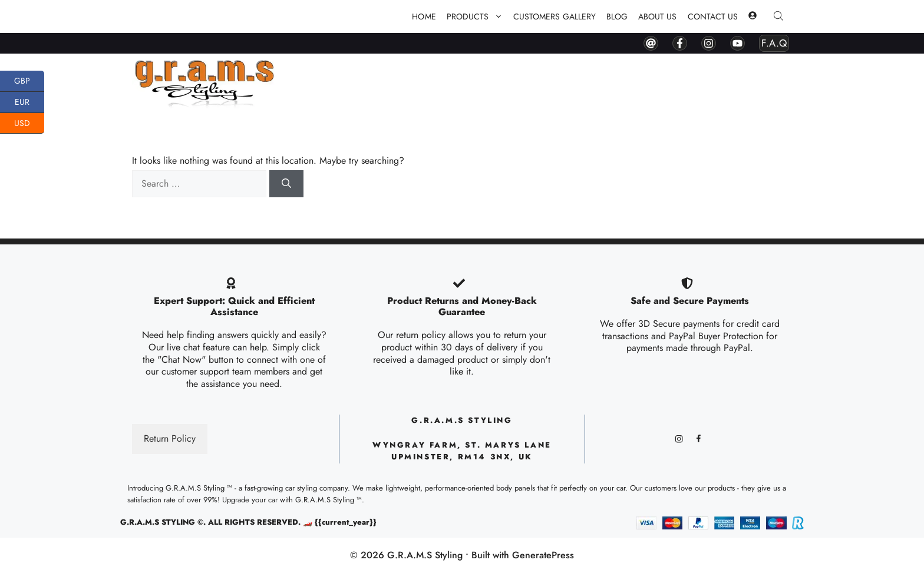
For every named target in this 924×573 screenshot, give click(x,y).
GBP (29, 81)
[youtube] (737, 43)
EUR (29, 102)
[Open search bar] (780, 17)
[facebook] (680, 43)
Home (424, 16)
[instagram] (709, 43)
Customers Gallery (555, 16)
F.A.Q (774, 43)
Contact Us (713, 16)
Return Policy (170, 438)
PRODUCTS (477, 16)
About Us (657, 16)
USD (29, 124)
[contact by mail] (651, 43)
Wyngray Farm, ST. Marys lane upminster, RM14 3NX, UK (462, 451)
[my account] (753, 16)
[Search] (286, 184)
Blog (617, 16)
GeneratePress (543, 555)
